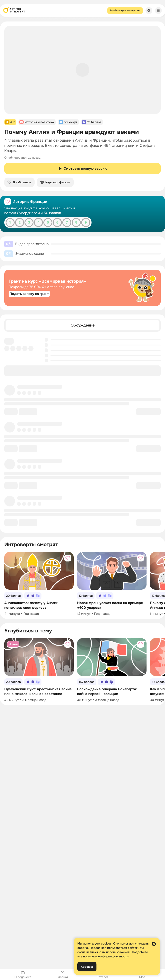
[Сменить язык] (149, 11)
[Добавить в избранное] (8, 202)
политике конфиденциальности (106, 956)
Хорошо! (87, 967)
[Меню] (158, 11)
